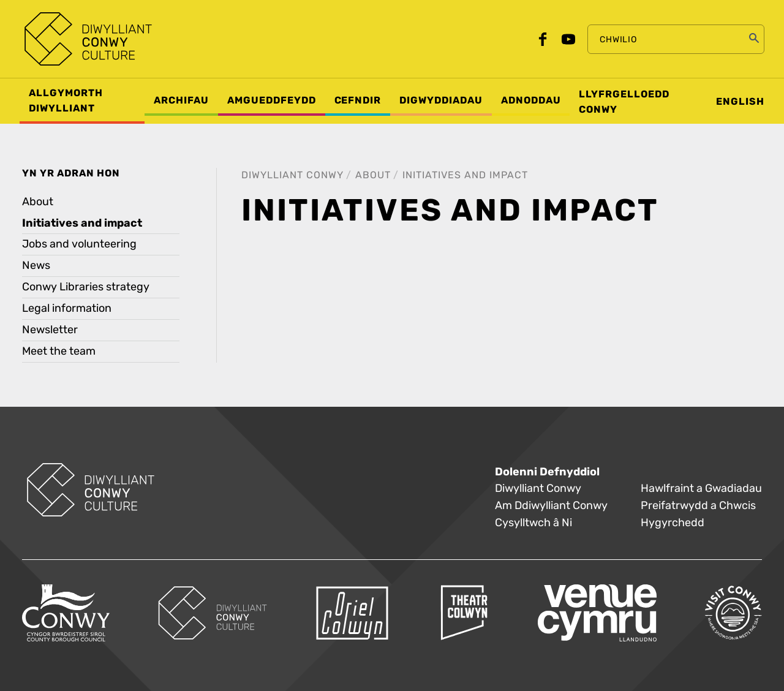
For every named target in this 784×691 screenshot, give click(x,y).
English (740, 102)
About (373, 175)
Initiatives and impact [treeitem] (82, 223)
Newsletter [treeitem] (50, 330)
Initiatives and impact (465, 175)
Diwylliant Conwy (292, 175)
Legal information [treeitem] (67, 308)
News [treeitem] (36, 266)
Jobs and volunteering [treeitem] (79, 244)
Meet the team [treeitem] (59, 351)
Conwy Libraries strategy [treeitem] (86, 287)
